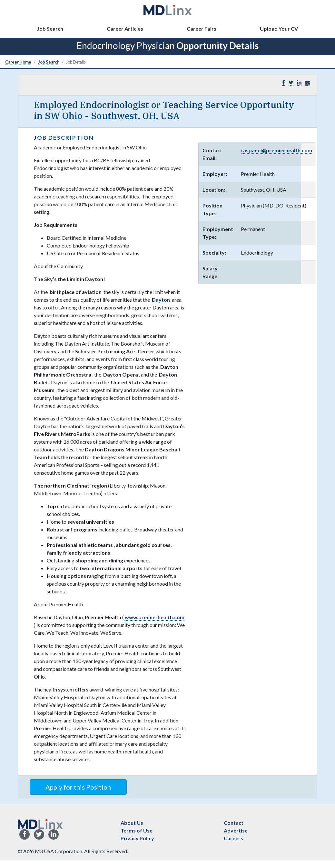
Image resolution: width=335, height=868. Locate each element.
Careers (233, 838)
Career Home (18, 62)
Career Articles (125, 29)
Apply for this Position (78, 787)
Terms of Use (137, 830)
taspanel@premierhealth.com (276, 150)
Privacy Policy (137, 838)
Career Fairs (202, 29)
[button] (308, 82)
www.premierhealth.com (154, 617)
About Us (132, 823)
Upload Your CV (279, 29)
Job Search (50, 29)
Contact (234, 823)
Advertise (236, 830)
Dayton (161, 300)
